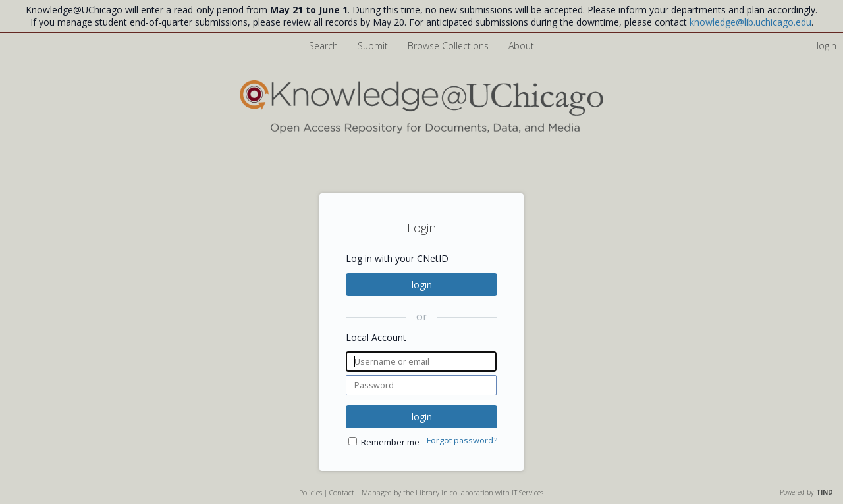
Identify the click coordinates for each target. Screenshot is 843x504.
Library (427, 492)
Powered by (806, 492)
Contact (342, 492)
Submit (374, 46)
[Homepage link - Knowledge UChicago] (421, 131)
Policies (311, 492)
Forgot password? (462, 441)
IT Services (528, 492)
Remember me (390, 442)
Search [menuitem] (323, 46)
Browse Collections (449, 46)
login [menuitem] (827, 46)
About (521, 46)
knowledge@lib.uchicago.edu (750, 22)
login (422, 285)
